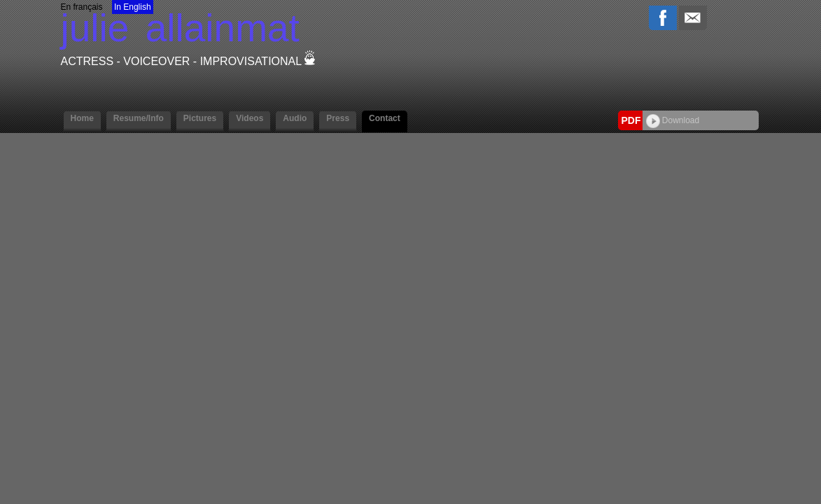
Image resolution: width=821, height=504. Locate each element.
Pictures (200, 118)
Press (338, 118)
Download (673, 120)
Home (82, 118)
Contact (385, 118)
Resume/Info (139, 118)
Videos (250, 118)
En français (82, 7)
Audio (295, 118)
